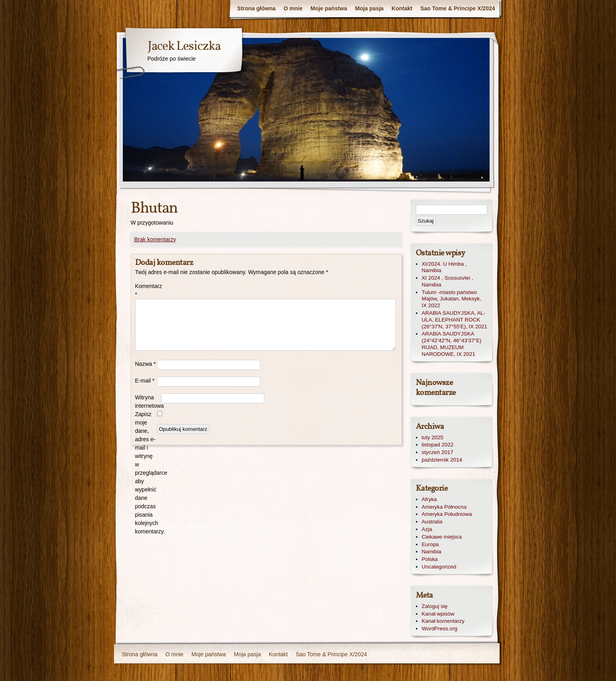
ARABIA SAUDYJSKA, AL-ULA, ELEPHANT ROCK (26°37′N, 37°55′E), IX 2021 (455, 320)
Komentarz (146, 290)
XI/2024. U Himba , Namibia (445, 267)
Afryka (429, 499)
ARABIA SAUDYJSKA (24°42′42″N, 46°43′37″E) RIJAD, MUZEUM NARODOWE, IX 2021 (452, 344)
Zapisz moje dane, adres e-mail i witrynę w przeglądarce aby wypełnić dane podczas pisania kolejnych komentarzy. (146, 473)
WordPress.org (440, 629)
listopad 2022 (438, 445)
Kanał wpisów (438, 614)
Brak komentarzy (155, 239)
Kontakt (402, 8)
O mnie (293, 8)
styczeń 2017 (438, 452)
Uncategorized (439, 567)
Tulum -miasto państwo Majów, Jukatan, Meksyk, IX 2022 (452, 299)
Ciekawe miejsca (442, 537)
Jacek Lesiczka (184, 47)
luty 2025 (433, 437)
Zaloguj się (435, 606)
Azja (427, 529)
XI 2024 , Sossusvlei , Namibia (448, 281)
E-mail (145, 381)
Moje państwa (329, 8)
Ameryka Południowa (447, 514)
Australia (432, 522)
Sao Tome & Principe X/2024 (458, 8)
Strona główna (256, 8)
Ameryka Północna (444, 507)
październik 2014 (442, 460)
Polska (430, 559)
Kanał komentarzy (443, 621)
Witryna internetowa (148, 402)
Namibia (432, 552)
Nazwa (146, 364)
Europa (430, 544)
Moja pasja (370, 8)
